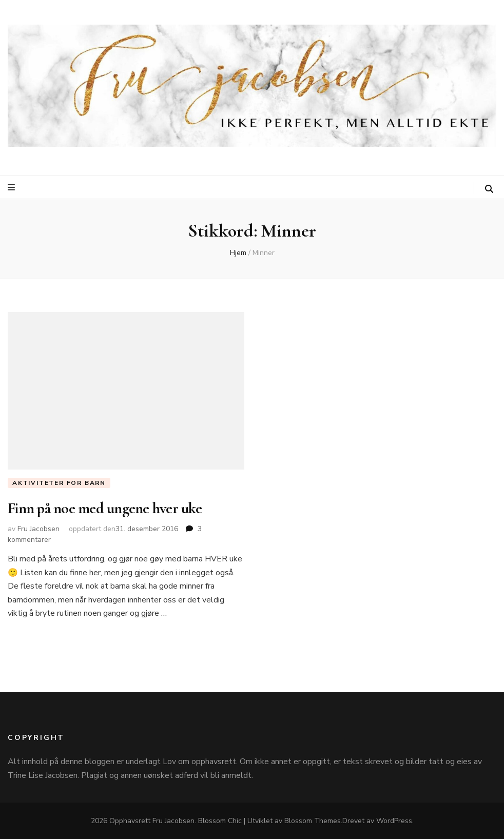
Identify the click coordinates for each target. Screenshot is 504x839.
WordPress (394, 821)
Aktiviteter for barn (59, 483)
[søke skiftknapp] (489, 189)
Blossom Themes (313, 821)
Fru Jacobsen (38, 529)
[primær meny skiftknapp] (13, 188)
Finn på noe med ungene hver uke (105, 508)
